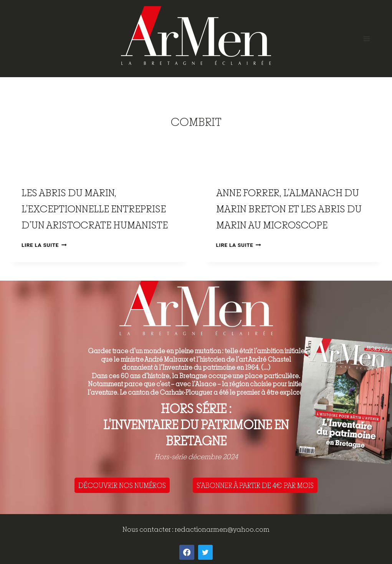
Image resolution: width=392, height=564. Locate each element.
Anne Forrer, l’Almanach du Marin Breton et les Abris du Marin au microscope (289, 209)
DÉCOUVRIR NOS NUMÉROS (122, 485)
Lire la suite (44, 245)
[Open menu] (366, 39)
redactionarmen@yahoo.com (222, 529)
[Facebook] (187, 552)
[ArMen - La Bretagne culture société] (196, 36)
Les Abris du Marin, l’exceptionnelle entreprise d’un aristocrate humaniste (95, 209)
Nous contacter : (149, 529)
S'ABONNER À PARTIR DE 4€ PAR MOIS (255, 485)
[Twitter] (205, 552)
